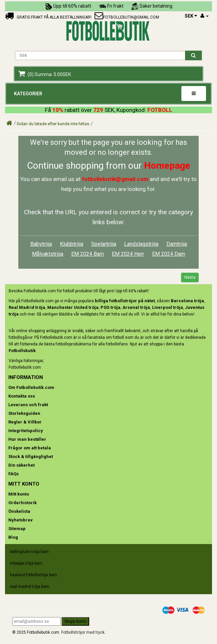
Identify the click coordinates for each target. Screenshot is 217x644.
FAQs (13, 474)
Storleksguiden (24, 413)
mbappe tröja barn (26, 563)
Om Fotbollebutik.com (31, 387)
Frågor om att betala (30, 448)
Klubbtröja (72, 244)
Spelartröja (104, 244)
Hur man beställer (27, 439)
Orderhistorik (22, 503)
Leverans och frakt (28, 405)
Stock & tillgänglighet (31, 457)
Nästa (190, 277)
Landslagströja (141, 244)
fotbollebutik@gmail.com (131, 17)
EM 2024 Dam (169, 254)
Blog (13, 537)
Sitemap (17, 529)
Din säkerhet (21, 465)
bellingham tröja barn (29, 552)
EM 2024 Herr (128, 254)
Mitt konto (19, 494)
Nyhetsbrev (20, 520)
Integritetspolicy (26, 431)
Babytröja (41, 244)
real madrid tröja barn (30, 587)
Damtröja (177, 244)
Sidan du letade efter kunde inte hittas (53, 124)
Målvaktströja (48, 254)
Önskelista (19, 511)
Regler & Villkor (25, 422)
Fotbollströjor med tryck (83, 632)
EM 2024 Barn (88, 254)
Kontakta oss (22, 396)
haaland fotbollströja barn (33, 575)
